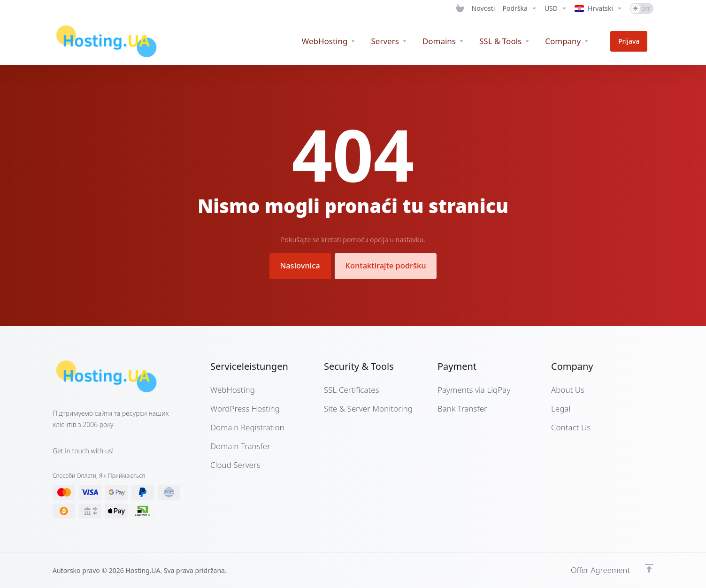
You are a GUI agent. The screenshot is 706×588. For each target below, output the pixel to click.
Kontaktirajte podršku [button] (387, 265)
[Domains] (455, 41)
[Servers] (401, 41)
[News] (483, 8)
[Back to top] (649, 568)
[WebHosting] (341, 41)
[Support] (520, 8)
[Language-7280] (599, 8)
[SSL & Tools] (516, 41)
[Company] (579, 41)
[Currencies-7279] (556, 8)
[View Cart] (460, 8)
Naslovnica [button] (298, 265)
